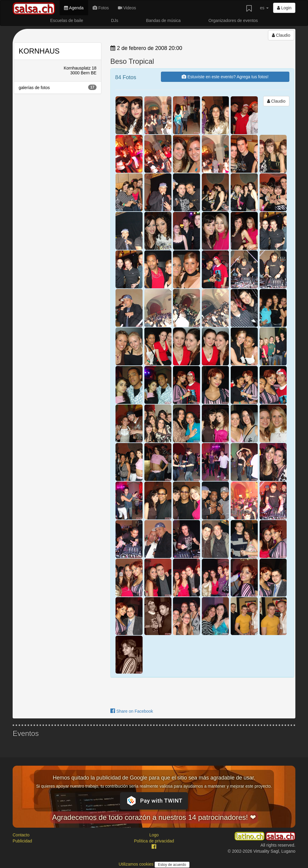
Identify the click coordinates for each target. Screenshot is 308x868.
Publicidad (22, 841)
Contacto (21, 835)
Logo (154, 835)
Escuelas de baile (67, 20)
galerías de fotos (58, 87)
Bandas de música (163, 20)
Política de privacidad (154, 841)
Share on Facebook (132, 711)
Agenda (74, 8)
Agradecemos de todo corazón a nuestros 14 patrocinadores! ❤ (154, 817)
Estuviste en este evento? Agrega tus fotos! (225, 77)
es (264, 8)
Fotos (101, 8)
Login (284, 8)
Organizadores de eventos (233, 20)
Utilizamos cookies (137, 864)
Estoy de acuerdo (172, 865)
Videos (127, 8)
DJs (115, 20)
